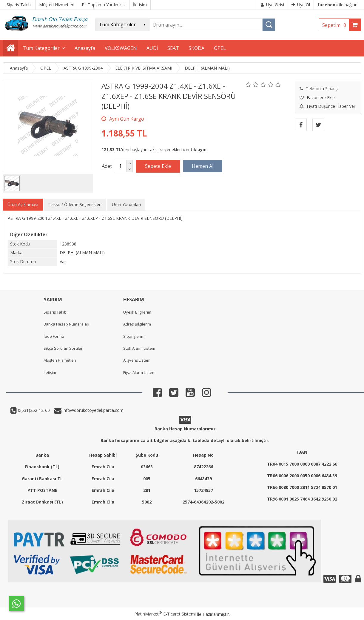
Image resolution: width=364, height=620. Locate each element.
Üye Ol (301, 5)
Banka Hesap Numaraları (66, 324)
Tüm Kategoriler (41, 48)
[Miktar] (120, 166)
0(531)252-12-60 (33, 410)
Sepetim (336, 25)
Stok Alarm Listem (139, 348)
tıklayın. (199, 149)
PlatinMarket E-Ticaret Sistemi (165, 614)
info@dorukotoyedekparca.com (92, 410)
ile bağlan (337, 5)
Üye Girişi (272, 5)
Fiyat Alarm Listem (139, 372)
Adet (107, 166)
